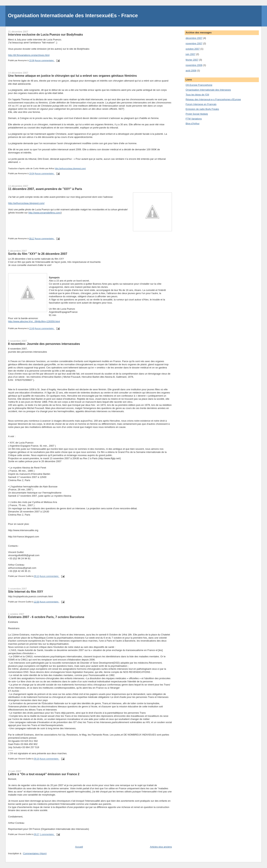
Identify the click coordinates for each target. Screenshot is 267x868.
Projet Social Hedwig (197, 114)
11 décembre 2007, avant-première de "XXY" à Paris (45, 189)
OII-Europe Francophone (199, 85)
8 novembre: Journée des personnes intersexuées (44, 344)
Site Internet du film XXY (26, 592)
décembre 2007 (194, 38)
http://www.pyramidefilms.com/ (45, 213)
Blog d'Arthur (193, 124)
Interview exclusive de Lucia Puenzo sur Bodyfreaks (46, 34)
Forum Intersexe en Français (201, 104)
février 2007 (192, 60)
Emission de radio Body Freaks (202, 109)
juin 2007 (191, 54)
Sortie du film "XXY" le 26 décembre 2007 (38, 254)
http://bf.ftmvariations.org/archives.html (29, 55)
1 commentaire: (47, 834)
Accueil (79, 847)
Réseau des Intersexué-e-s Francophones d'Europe (213, 99)
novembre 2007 (194, 43)
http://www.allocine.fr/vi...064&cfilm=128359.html (34, 321)
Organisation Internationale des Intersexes (208, 90)
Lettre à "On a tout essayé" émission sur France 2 (44, 774)
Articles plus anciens (161, 847)
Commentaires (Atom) (35, 853)
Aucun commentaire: (45, 60)
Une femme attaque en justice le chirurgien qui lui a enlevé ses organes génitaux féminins (72, 76)
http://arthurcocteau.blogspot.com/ (70, 168)
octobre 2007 (193, 49)
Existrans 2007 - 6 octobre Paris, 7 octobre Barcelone (46, 617)
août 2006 (191, 71)
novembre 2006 (194, 65)
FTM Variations (194, 119)
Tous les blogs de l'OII (197, 95)
